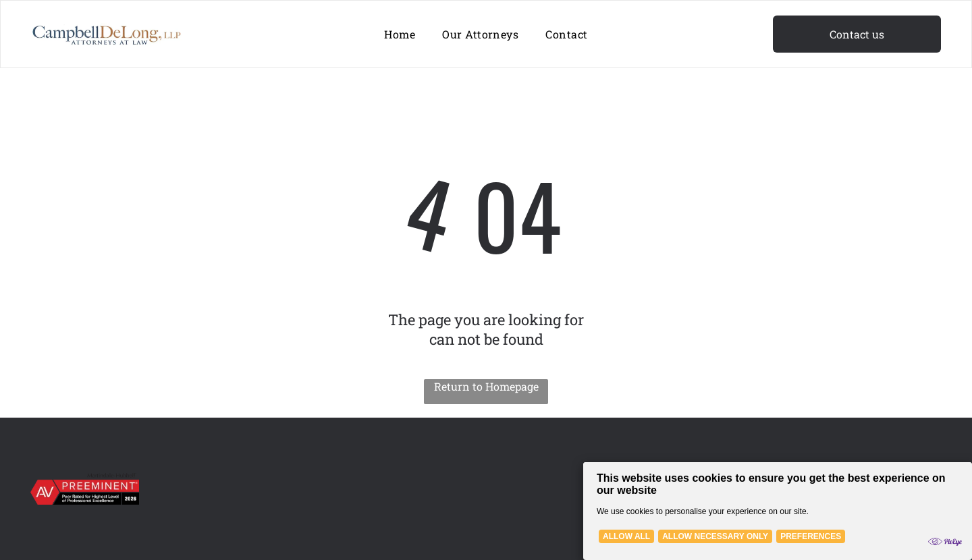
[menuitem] (400, 34)
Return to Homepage (486, 386)
